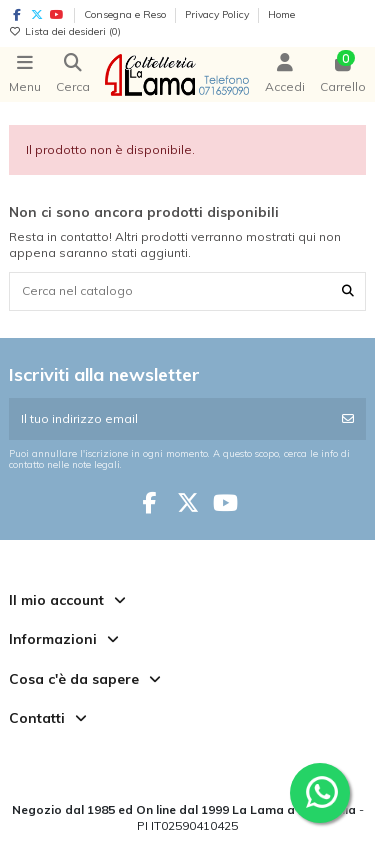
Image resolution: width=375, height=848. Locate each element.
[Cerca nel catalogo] (348, 291)
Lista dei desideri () (65, 31)
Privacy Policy (218, 14)
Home (281, 14)
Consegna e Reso (126, 14)
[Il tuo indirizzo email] (170, 419)
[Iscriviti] (348, 419)
